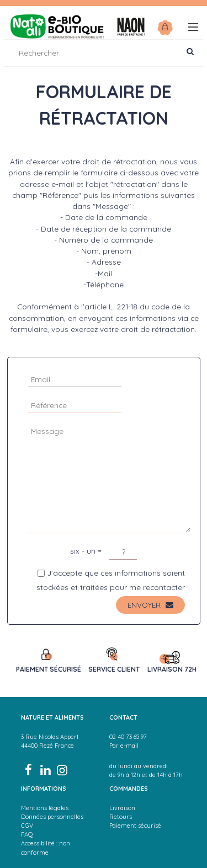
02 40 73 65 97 (128, 737)
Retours (121, 817)
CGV (27, 826)
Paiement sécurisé (135, 826)
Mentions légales (45, 808)
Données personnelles (52, 817)
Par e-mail (124, 746)
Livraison (122, 808)
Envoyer (150, 605)
